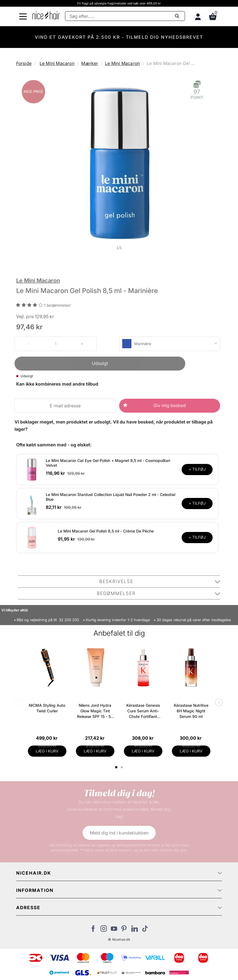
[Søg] (125, 16)
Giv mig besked (170, 405)
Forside (24, 63)
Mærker (90, 63)
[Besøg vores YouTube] (114, 930)
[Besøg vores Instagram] (104, 930)
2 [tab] (123, 767)
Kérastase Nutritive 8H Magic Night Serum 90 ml (191, 711)
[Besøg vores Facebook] (93, 930)
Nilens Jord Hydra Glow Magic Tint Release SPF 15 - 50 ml (95, 711)
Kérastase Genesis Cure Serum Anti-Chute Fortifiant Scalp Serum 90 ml (143, 711)
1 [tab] (117, 767)
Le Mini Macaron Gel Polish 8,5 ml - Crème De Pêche (106, 531)
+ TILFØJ (197, 469)
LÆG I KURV (47, 751)
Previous (20, 703)
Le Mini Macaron (57, 63)
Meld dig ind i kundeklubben (119, 833)
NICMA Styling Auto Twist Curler (47, 708)
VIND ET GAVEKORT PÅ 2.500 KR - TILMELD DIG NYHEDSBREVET (119, 37)
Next (218, 703)
